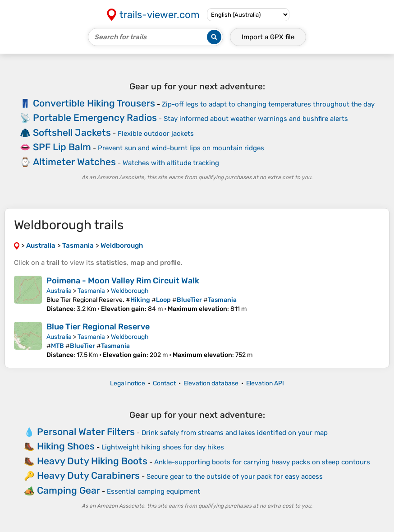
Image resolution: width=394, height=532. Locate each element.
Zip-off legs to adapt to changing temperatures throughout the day (268, 104)
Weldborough (130, 291)
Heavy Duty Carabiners (88, 475)
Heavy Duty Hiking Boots (92, 461)
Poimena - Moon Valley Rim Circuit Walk (123, 281)
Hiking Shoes (66, 446)
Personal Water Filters (86, 432)
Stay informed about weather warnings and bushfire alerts (256, 119)
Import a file (268, 37)
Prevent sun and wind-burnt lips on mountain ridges (181, 148)
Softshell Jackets (72, 132)
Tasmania (91, 291)
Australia (59, 291)
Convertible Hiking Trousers (94, 103)
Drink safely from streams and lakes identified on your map (235, 433)
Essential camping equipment (153, 491)
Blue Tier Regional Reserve (98, 327)
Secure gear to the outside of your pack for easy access (235, 476)
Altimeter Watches (74, 162)
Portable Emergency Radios (95, 118)
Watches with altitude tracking (171, 163)
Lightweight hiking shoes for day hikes (163, 447)
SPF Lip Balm (62, 147)
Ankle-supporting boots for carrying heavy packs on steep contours (262, 462)
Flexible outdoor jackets (156, 134)
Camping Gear (69, 490)
